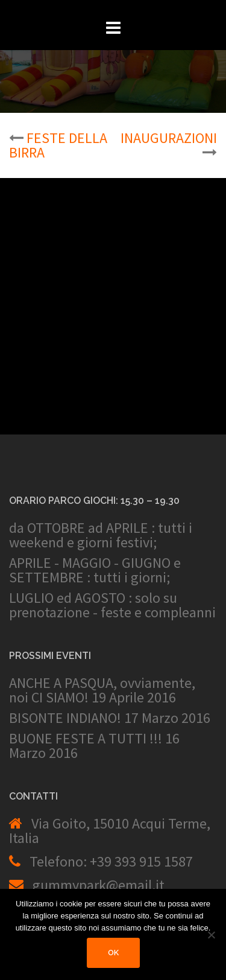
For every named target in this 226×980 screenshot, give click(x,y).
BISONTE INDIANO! (65, 718)
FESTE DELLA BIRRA (58, 145)
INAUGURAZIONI (169, 138)
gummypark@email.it (99, 885)
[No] (211, 935)
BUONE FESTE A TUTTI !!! (86, 738)
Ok (113, 953)
